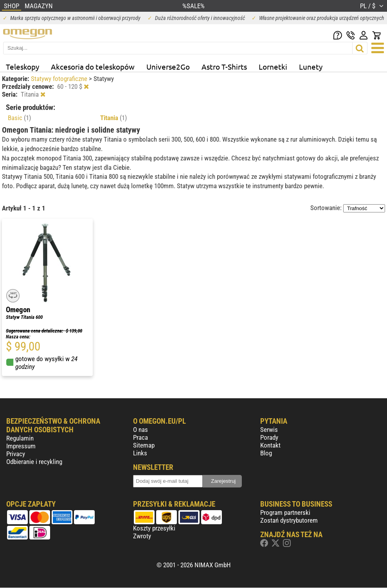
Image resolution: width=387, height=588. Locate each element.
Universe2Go (168, 67)
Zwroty (142, 536)
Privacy (16, 454)
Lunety (311, 67)
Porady (269, 437)
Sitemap (144, 445)
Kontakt (270, 445)
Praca (140, 437)
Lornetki (273, 67)
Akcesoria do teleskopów (93, 67)
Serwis (269, 430)
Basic (19, 118)
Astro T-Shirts (224, 67)
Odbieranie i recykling (34, 462)
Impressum (21, 446)
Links (140, 453)
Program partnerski (285, 512)
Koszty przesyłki (154, 528)
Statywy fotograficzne (60, 79)
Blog (266, 453)
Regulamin (20, 438)
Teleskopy (22, 67)
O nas (140, 430)
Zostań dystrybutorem (289, 520)
